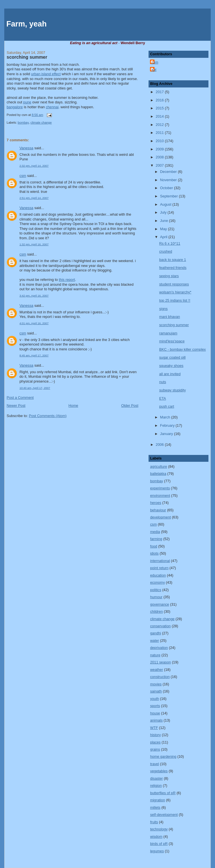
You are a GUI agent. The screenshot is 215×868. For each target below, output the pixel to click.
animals (156, 720)
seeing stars (169, 276)
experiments (160, 488)
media (155, 532)
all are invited (170, 374)
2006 (160, 445)
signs (163, 309)
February (168, 425)
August (166, 204)
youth (154, 699)
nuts (163, 382)
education (158, 575)
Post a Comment (20, 398)
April (164, 237)
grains (155, 749)
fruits (154, 822)
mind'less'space (172, 341)
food (154, 546)
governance (160, 604)
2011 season (160, 662)
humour (156, 597)
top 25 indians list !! (175, 300)
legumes (157, 851)
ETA (163, 398)
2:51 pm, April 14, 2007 (34, 198)
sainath (156, 691)
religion (156, 786)
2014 (160, 116)
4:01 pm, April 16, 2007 (34, 323)
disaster (156, 778)
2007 (160, 165)
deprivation (159, 648)
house (155, 713)
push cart (167, 406)
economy (157, 582)
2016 (160, 100)
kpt (154, 70)
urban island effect (46, 74)
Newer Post (16, 406)
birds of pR (159, 844)
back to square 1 (173, 260)
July (164, 212)
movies (156, 684)
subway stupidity (172, 390)
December (169, 172)
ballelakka (158, 474)
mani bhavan (170, 317)
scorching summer (27, 57)
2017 (160, 92)
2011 (160, 133)
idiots (154, 553)
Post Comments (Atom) (48, 416)
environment (160, 496)
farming (156, 539)
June (164, 221)
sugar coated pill (172, 357)
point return (159, 568)
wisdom (156, 837)
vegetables (159, 771)
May (164, 229)
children (156, 611)
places (155, 742)
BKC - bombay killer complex (182, 349)
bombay (23, 122)
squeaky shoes (171, 366)
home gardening (163, 756)
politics (156, 590)
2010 (160, 141)
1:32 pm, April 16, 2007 (34, 244)
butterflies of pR (163, 793)
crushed (166, 251)
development (160, 517)
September (169, 196)
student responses (174, 284)
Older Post (130, 406)
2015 (160, 108)
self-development (164, 815)
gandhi (155, 633)
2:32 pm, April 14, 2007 (34, 166)
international (160, 561)
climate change (41, 122)
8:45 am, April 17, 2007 (34, 355)
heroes (156, 503)
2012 (160, 125)
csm (23, 176)
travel (154, 764)
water (154, 641)
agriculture (158, 466)
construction (160, 677)
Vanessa (26, 148)
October (167, 188)
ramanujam (168, 333)
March (166, 417)
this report (67, 280)
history (155, 735)
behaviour (158, 510)
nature (155, 655)
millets (155, 807)
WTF (154, 728)
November (169, 180)
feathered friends (173, 268)
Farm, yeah (26, 24)
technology (159, 829)
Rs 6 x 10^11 (170, 243)
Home (73, 406)
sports (155, 706)
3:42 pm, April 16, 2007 (34, 296)
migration (157, 800)
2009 (160, 149)
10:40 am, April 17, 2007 (35, 388)
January (167, 434)
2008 (160, 157)
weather (156, 670)
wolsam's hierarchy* (175, 292)
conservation (160, 626)
